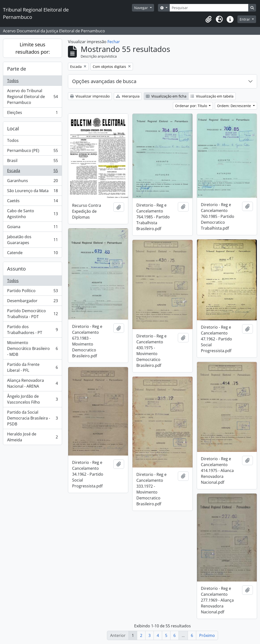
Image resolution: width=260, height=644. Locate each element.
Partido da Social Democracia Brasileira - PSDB (32, 418)
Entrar (245, 19)
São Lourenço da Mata (32, 192)
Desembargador (32, 302)
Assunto (16, 269)
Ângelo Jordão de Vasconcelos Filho (32, 399)
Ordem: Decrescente (234, 106)
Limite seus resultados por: (33, 48)
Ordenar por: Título (192, 106)
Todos (13, 81)
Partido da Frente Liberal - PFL (32, 367)
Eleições (32, 113)
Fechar (114, 42)
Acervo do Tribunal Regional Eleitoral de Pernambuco (32, 97)
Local (13, 129)
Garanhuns (32, 182)
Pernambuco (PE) (32, 152)
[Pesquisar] (209, 8)
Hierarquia (128, 96)
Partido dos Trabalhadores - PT (32, 330)
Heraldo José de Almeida (32, 437)
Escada (32, 172)
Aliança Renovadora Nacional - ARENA (32, 383)
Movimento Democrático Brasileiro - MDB (32, 348)
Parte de (17, 69)
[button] (208, 19)
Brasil (32, 162)
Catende (32, 254)
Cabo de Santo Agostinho (32, 214)
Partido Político (32, 292)
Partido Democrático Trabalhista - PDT (32, 314)
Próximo (207, 635)
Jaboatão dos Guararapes (32, 240)
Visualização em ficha (166, 96)
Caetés (32, 202)
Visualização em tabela (212, 96)
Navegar (142, 8)
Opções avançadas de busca (104, 81)
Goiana (32, 228)
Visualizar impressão (90, 96)
